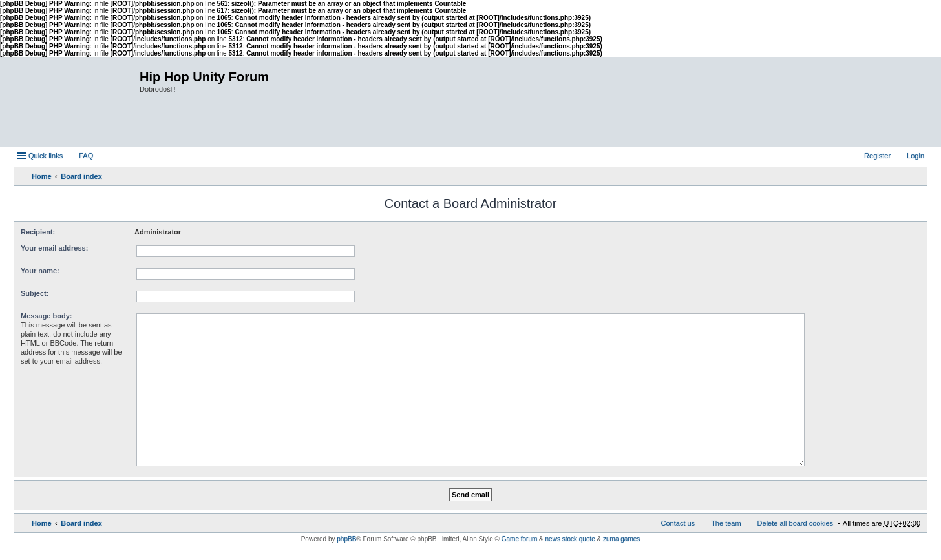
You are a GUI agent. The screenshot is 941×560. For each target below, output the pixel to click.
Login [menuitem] (915, 156)
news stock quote (570, 539)
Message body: (46, 316)
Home (42, 176)
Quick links (46, 156)
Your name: (40, 271)
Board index (81, 176)
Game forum (520, 539)
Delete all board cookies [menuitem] (795, 523)
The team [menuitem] (726, 523)
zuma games (621, 539)
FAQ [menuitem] (86, 156)
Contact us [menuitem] (678, 523)
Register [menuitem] (877, 156)
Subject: (35, 293)
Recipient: (38, 232)
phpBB (346, 539)
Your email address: (54, 248)
